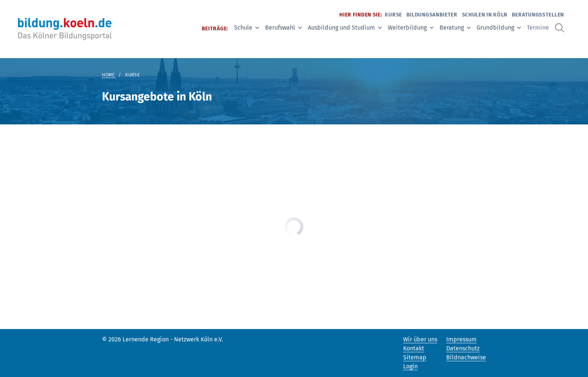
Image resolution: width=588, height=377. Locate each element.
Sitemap (415, 357)
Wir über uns (420, 339)
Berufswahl (283, 28)
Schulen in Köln (485, 15)
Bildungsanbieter (432, 15)
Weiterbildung (411, 28)
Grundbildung (499, 28)
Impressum (461, 339)
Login (410, 366)
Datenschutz (463, 348)
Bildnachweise (466, 357)
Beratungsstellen (538, 15)
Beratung (455, 28)
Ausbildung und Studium (345, 28)
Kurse (393, 15)
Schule (247, 28)
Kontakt (414, 348)
